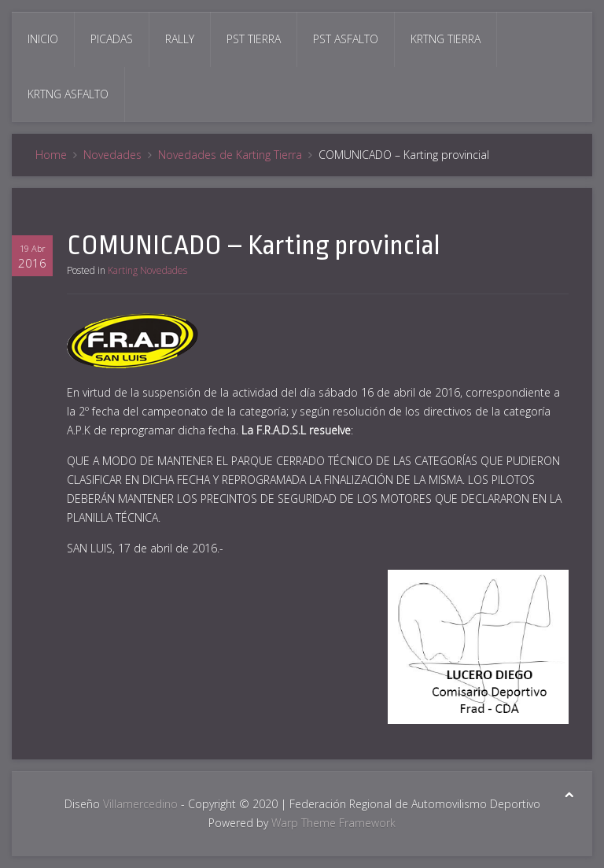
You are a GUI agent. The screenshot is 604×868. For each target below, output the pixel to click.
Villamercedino (140, 804)
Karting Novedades (147, 270)
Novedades (112, 155)
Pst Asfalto (346, 39)
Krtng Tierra (446, 39)
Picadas (112, 39)
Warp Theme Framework (333, 823)
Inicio (43, 39)
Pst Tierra (254, 39)
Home (51, 155)
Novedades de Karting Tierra (230, 155)
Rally (180, 39)
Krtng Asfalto (68, 94)
